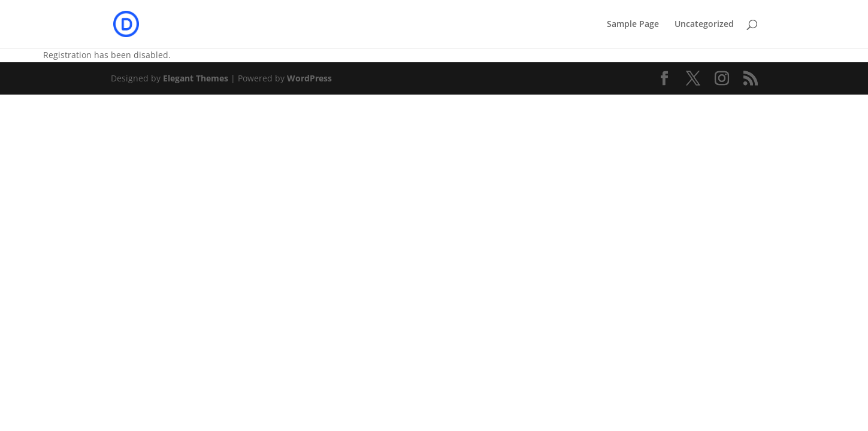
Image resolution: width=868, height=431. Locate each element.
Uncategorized (704, 25)
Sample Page (633, 25)
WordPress (309, 78)
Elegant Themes (196, 78)
